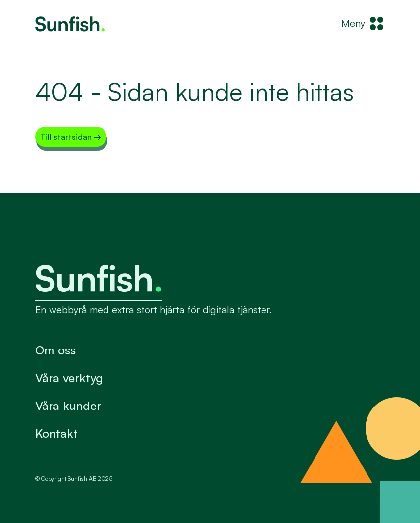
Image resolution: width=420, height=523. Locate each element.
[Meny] (363, 24)
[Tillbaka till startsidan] (70, 24)
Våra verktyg (69, 378)
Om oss (55, 350)
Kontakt (56, 433)
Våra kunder (68, 406)
